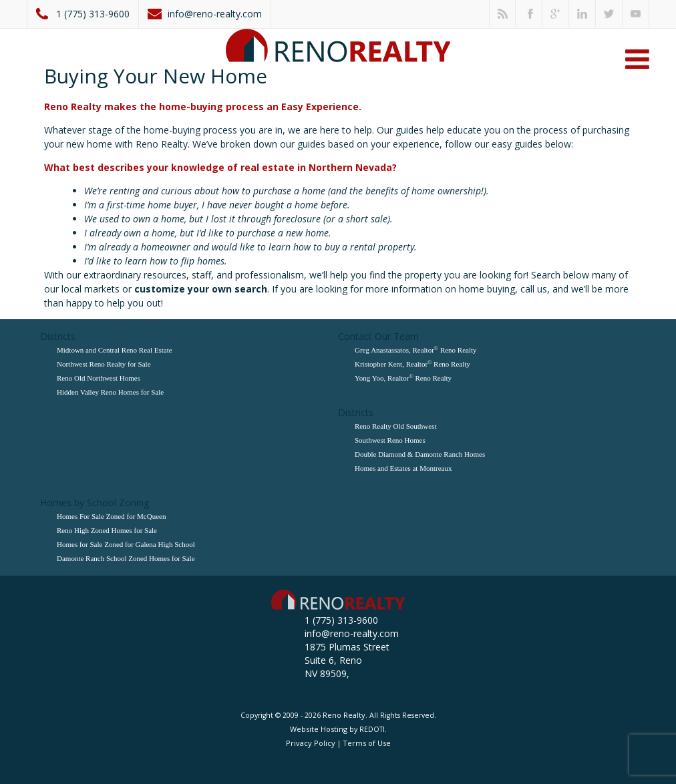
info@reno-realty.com (215, 14)
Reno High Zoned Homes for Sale (107, 530)
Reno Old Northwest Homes (99, 378)
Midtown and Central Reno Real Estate (115, 350)
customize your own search (201, 289)
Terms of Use (367, 743)
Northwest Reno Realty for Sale (104, 364)
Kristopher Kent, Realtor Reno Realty (412, 364)
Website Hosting (319, 729)
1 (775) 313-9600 (93, 14)
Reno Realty (344, 715)
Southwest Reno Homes (390, 440)
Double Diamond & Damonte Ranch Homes (420, 454)
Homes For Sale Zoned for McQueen (111, 516)
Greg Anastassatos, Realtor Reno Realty (416, 350)
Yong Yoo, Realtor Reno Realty (403, 378)
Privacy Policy (311, 743)
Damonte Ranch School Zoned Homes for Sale (126, 558)
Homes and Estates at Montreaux (403, 468)
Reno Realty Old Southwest (396, 426)
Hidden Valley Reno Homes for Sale (110, 392)
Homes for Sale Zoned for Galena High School (126, 544)
